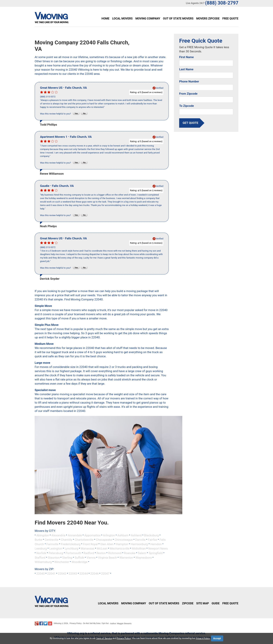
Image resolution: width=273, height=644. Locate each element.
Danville (140, 540)
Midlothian (139, 548)
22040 (41, 573)
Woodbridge (79, 562)
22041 (51, 573)
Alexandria (58, 535)
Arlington (109, 535)
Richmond (115, 553)
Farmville (52, 544)
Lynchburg (72, 548)
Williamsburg (43, 562)
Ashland (136, 535)
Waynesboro (144, 557)
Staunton (54, 557)
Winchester (62, 562)
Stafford (40, 557)
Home (105, 19)
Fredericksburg (71, 544)
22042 (62, 573)
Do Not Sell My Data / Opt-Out (96, 623)
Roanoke (130, 553)
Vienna (91, 557)
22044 (84, 573)
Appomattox (92, 535)
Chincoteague (124, 540)
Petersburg (56, 553)
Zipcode (188, 603)
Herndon (156, 544)
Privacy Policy (76, 623)
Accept (217, 638)
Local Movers (122, 19)
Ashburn (123, 535)
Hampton (122, 544)
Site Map (202, 603)
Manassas (88, 548)
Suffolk (79, 557)
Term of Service (104, 638)
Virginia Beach (107, 557)
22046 (95, 573)
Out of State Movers (178, 19)
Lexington (56, 548)
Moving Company (148, 19)
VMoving (57, 623)
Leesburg (41, 548)
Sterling (67, 557)
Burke (38, 540)
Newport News (158, 548)
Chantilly (67, 540)
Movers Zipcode (208, 19)
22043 (73, 573)
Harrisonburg (139, 544)
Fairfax (153, 540)
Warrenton (126, 557)
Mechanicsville (120, 548)
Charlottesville (84, 540)
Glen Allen (107, 544)
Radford (89, 553)
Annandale (75, 535)
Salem (142, 553)
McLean (102, 548)
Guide (216, 603)
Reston (101, 553)
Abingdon (43, 535)
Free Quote (230, 19)
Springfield (156, 553)
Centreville (51, 540)
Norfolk (41, 553)
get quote (190, 123)
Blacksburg (151, 535)
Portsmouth (73, 553)
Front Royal (90, 544)
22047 (105, 573)
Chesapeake (104, 540)
